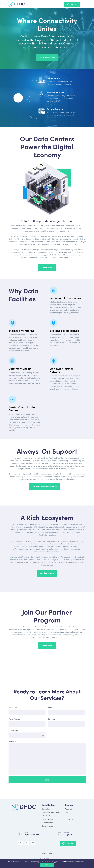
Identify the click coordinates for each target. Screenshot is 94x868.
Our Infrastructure (47, 57)
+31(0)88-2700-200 (31, 835)
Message (12, 741)
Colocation (46, 809)
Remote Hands (47, 826)
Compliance (70, 816)
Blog (67, 812)
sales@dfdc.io (69, 835)
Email (50, 707)
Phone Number (15, 719)
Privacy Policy (47, 853)
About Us (68, 809)
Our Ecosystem (47, 573)
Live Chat (74, 4)
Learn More (47, 268)
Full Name (13, 707)
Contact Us (69, 819)
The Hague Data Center (51, 812)
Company (52, 719)
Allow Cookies (47, 865)
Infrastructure (47, 816)
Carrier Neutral (47, 819)
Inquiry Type (13, 730)
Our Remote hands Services (44, 486)
